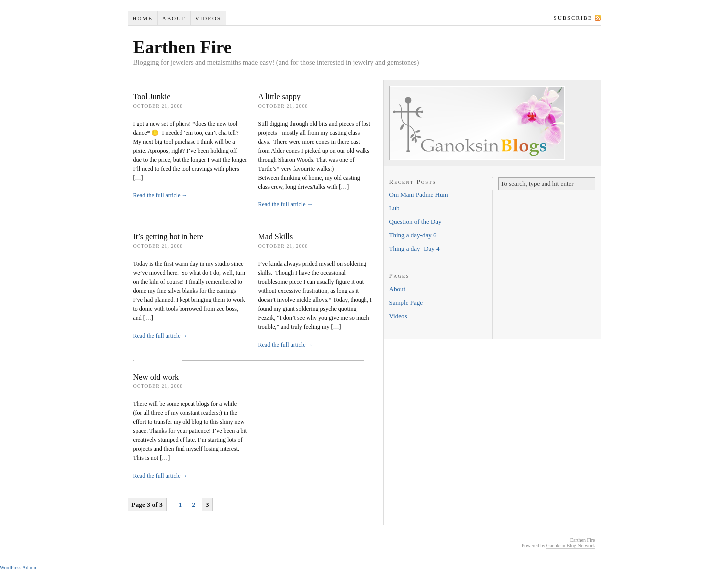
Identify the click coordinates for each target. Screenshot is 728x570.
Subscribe (573, 18)
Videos (208, 18)
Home (142, 18)
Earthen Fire (182, 47)
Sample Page (406, 302)
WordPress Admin (18, 567)
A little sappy (279, 96)
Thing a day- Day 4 (415, 249)
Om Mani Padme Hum (419, 195)
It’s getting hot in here (168, 237)
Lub (395, 208)
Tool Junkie (152, 96)
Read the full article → (161, 195)
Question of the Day (416, 222)
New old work (156, 377)
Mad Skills (276, 237)
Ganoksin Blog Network (571, 545)
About (174, 18)
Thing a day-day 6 (413, 235)
